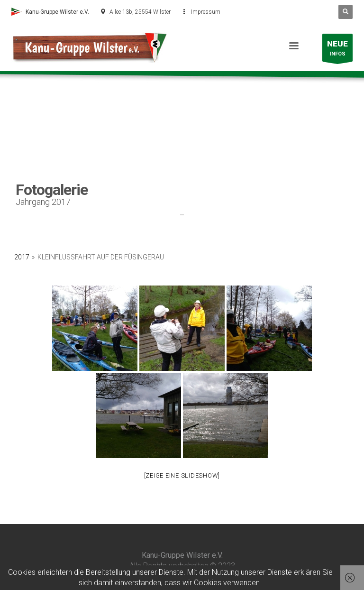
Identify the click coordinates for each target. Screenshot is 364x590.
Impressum (206, 12)
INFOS (337, 50)
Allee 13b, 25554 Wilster (140, 12)
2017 (22, 257)
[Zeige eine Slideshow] (182, 475)
